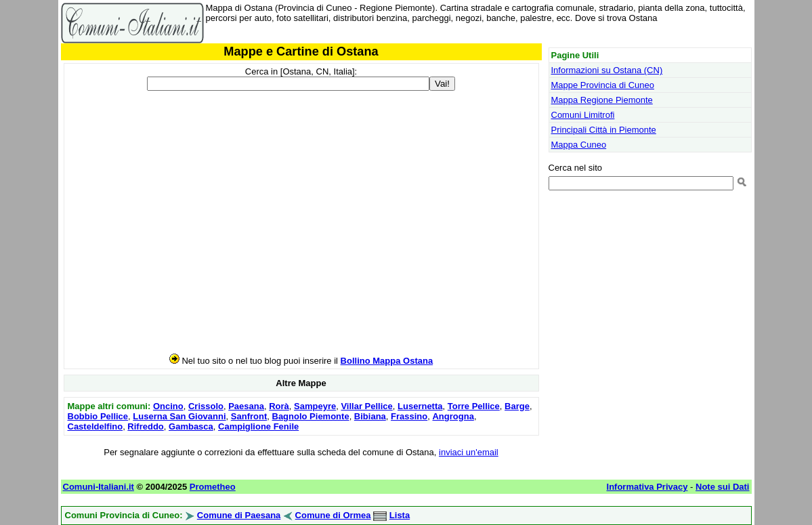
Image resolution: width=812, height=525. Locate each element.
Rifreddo (145, 426)
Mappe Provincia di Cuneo (603, 85)
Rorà (279, 406)
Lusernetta (420, 406)
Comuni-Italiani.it (99, 487)
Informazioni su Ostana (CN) (607, 70)
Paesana (246, 406)
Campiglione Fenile (258, 426)
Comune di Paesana (239, 515)
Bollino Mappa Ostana (387, 361)
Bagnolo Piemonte (311, 416)
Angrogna (453, 416)
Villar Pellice (366, 406)
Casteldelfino (95, 426)
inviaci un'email (469, 452)
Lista (400, 515)
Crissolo (206, 406)
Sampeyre (315, 406)
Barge (517, 406)
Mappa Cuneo (579, 145)
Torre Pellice (474, 406)
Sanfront (249, 416)
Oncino (168, 406)
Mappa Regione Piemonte (602, 100)
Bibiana (370, 416)
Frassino (409, 416)
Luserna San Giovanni (179, 416)
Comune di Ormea (333, 515)
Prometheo (213, 487)
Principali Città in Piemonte (604, 130)
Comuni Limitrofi (583, 115)
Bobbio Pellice (98, 416)
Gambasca (191, 426)
